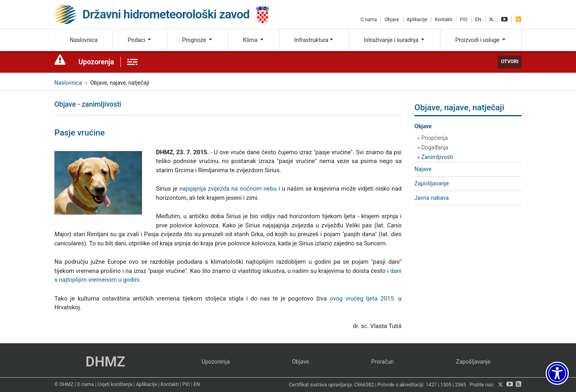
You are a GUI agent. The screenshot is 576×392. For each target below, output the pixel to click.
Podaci (140, 40)
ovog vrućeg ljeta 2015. (363, 298)
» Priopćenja (432, 138)
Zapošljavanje (432, 183)
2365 (460, 385)
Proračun (382, 362)
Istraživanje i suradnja (395, 40)
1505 (446, 385)
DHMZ (105, 362)
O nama (369, 20)
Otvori (510, 62)
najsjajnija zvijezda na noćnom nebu (228, 189)
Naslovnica (84, 40)
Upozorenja (96, 62)
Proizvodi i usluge (481, 40)
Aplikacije (417, 20)
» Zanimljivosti (435, 157)
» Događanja (433, 147)
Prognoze (198, 40)
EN (478, 20)
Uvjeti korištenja (115, 384)
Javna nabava (432, 198)
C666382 (364, 385)
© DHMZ (64, 384)
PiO (464, 20)
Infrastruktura (314, 40)
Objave (392, 20)
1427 (431, 385)
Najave (423, 169)
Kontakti (444, 20)
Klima (253, 40)
